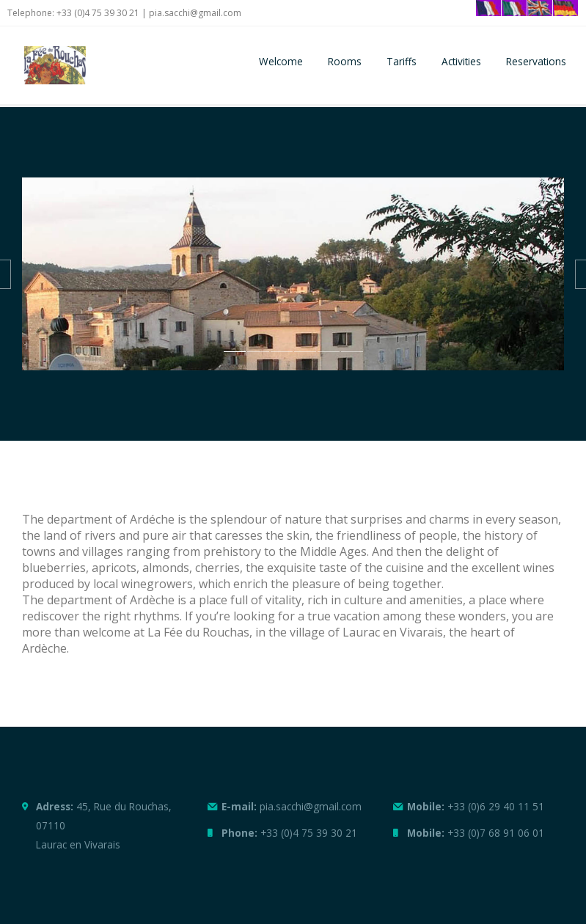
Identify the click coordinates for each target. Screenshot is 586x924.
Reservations (536, 61)
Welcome (281, 61)
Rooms (345, 61)
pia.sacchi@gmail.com (195, 13)
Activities (461, 61)
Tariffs (402, 61)
